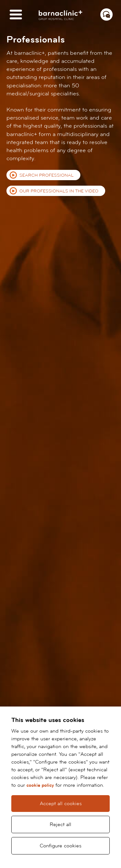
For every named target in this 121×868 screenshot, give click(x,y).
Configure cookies (60, 846)
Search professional (46, 175)
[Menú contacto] (106, 15)
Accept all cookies (61, 804)
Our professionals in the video (59, 191)
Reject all (60, 824)
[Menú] (16, 15)
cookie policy (40, 785)
